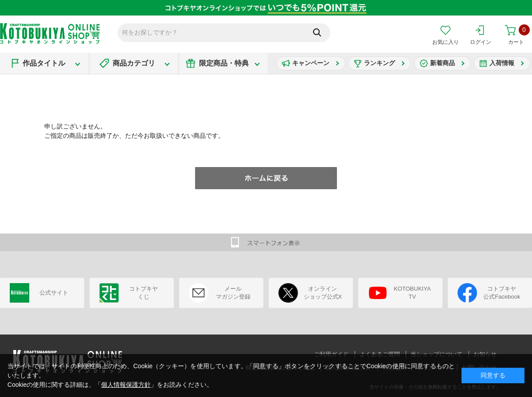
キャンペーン (311, 63)
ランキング (379, 63)
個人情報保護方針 (126, 385)
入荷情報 (502, 63)
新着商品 (442, 63)
